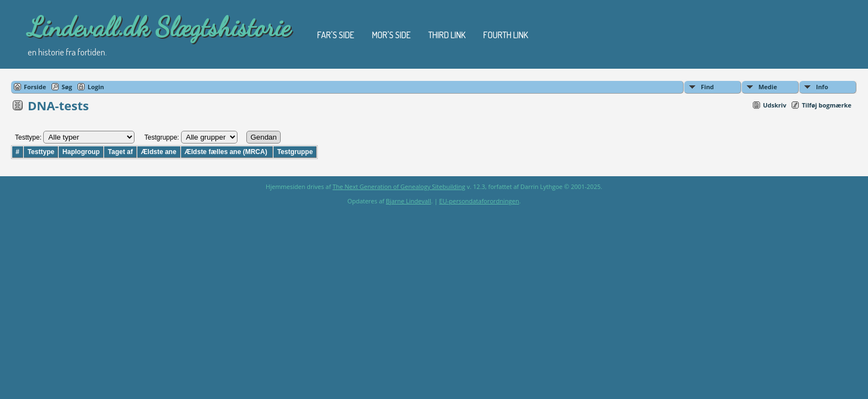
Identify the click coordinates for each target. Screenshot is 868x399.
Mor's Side (391, 35)
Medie (768, 87)
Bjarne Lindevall (409, 201)
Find (707, 87)
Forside (35, 87)
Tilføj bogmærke (826, 105)
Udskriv (774, 105)
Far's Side (336, 35)
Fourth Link (506, 35)
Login (96, 87)
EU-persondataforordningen (479, 201)
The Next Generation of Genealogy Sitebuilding (399, 186)
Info (822, 87)
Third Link (447, 35)
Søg (67, 87)
